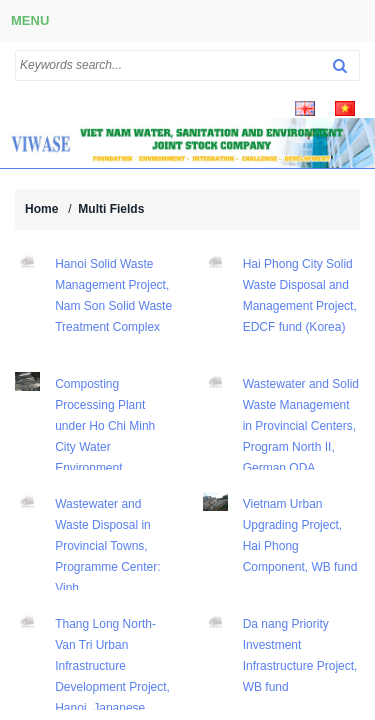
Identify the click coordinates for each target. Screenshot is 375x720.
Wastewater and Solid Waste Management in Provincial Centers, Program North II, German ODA (301, 426)
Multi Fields (111, 209)
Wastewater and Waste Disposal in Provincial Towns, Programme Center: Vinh (107, 546)
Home (41, 209)
